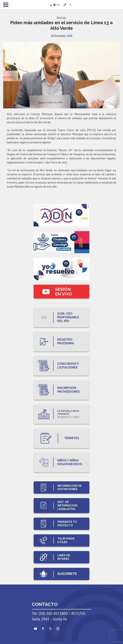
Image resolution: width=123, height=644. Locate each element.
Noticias (61, 18)
